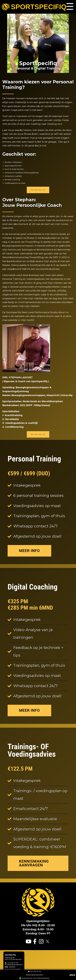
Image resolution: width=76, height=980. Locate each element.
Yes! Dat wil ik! (38, 190)
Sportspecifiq (33, 7)
